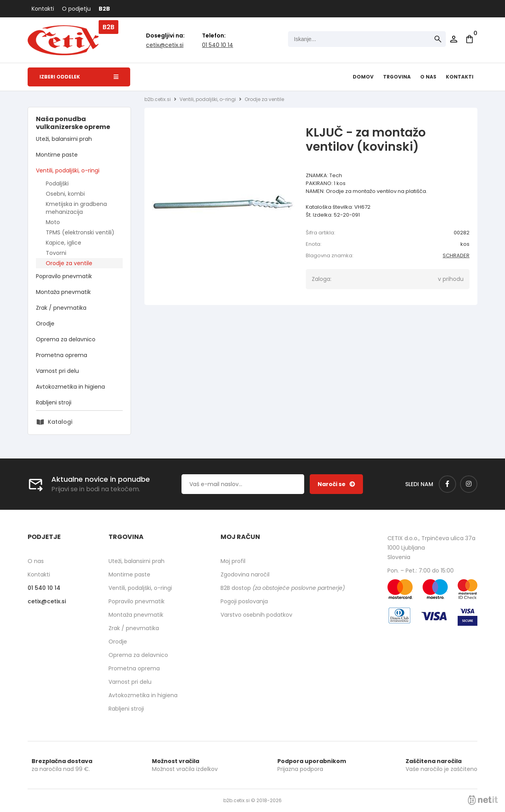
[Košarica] (469, 39)
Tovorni (56, 253)
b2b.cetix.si (158, 99)
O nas (428, 77)
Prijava (454, 39)
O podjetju (76, 9)
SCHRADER (456, 255)
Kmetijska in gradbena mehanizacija (76, 208)
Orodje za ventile (69, 263)
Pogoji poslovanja (244, 601)
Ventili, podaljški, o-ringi (68, 170)
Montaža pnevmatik (63, 292)
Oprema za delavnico (66, 339)
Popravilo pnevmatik (64, 276)
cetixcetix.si (165, 45)
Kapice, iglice (64, 243)
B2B (104, 9)
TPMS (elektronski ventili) (80, 232)
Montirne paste (57, 155)
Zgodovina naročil (245, 574)
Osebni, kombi (65, 194)
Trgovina (397, 77)
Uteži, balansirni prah (64, 139)
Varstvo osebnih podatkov (256, 615)
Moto (53, 222)
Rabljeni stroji (54, 402)
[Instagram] (469, 484)
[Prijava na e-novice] (336, 484)
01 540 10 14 (218, 45)
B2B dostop (283, 588)
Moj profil (233, 561)
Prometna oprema (62, 355)
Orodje (45, 324)
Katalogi (60, 422)
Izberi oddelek (79, 77)
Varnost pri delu (57, 371)
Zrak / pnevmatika (61, 308)
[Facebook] (447, 484)
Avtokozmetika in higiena (70, 387)
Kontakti (43, 9)
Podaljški (57, 183)
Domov (363, 77)
